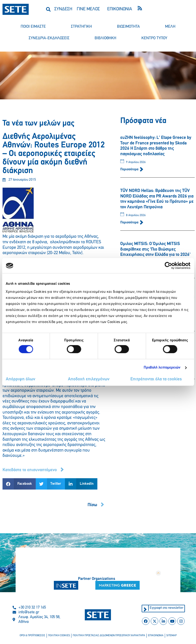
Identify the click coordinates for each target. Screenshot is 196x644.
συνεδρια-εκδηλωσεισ (49, 38)
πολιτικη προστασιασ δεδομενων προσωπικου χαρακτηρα (109, 636)
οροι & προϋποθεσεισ (32, 636)
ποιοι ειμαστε (33, 27)
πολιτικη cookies (59, 636)
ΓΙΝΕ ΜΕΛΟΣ (88, 9)
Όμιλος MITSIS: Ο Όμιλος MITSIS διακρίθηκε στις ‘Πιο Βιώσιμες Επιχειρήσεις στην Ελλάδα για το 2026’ (155, 249)
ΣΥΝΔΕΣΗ (63, 9)
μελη (170, 27)
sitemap (171, 636)
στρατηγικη (81, 27)
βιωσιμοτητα (128, 27)
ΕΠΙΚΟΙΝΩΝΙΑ (120, 9)
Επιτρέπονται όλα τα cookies (156, 379)
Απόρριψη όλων (21, 379)
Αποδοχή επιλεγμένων (89, 379)
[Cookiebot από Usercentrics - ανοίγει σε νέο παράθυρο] (168, 266)
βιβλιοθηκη (105, 38)
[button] (48, 9)
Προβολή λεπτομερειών (162, 368)
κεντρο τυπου (154, 38)
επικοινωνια (156, 636)
